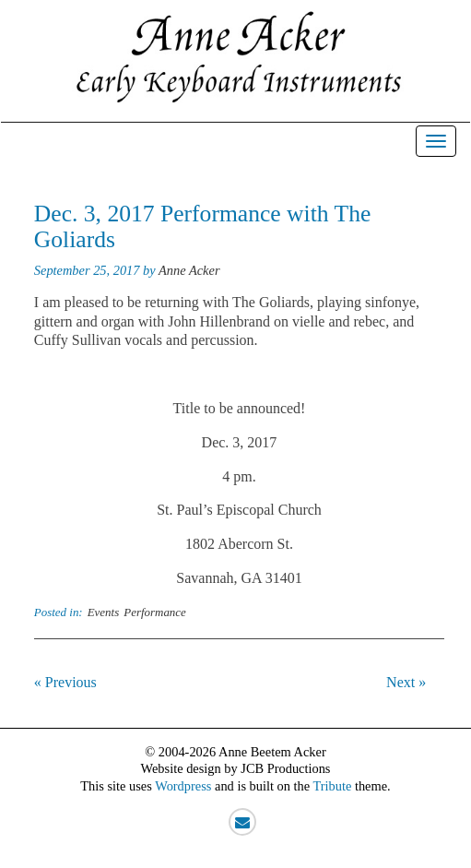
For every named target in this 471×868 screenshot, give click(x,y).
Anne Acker (189, 270)
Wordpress (183, 786)
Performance (155, 612)
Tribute (332, 786)
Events (104, 612)
